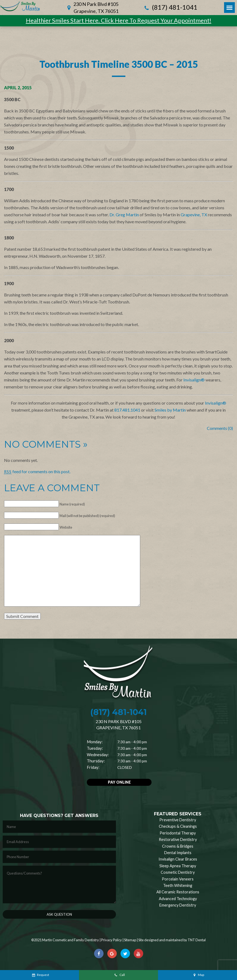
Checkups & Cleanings (178, 826)
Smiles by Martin (170, 410)
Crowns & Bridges (178, 846)
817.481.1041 (127, 410)
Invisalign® (194, 380)
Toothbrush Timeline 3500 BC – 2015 (119, 64)
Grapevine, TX (194, 215)
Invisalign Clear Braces (178, 859)
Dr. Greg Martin (124, 215)
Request (40, 975)
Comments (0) (220, 428)
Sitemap (130, 940)
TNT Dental (197, 940)
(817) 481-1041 (170, 8)
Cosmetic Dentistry (178, 872)
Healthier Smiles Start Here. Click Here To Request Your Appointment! (119, 20)
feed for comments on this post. (37, 471)
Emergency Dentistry (178, 905)
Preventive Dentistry (178, 820)
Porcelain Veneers (178, 879)
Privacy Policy (111, 940)
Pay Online (119, 782)
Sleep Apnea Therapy (178, 866)
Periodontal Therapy (178, 833)
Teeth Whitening (178, 885)
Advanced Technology (178, 899)
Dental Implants (178, 853)
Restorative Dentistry (178, 839)
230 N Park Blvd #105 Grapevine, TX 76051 (96, 8)
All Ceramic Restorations (178, 892)
